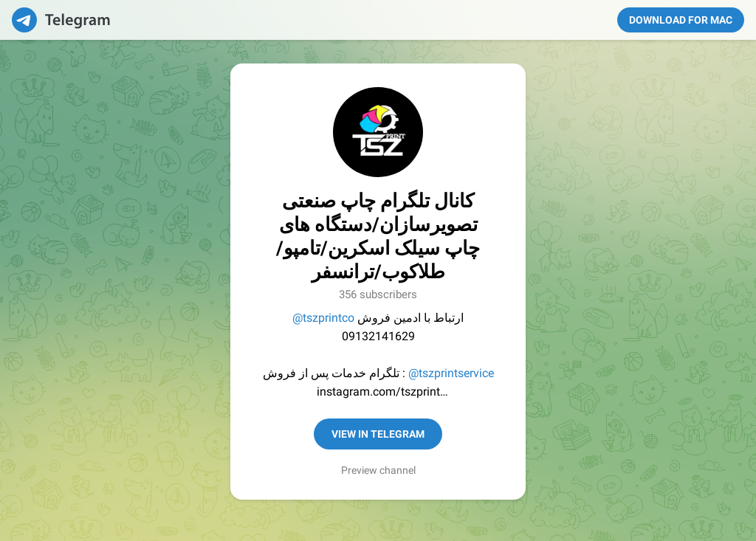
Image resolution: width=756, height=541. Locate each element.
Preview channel (378, 470)
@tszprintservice (451, 373)
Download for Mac (681, 20)
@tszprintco (323, 318)
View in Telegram (378, 434)
